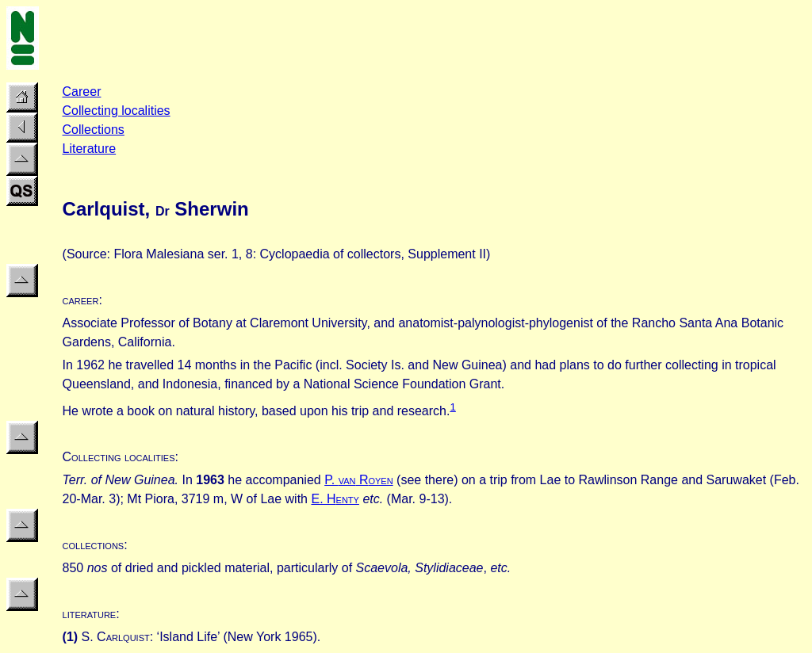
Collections (94, 130)
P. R (359, 480)
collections (94, 545)
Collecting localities (117, 111)
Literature (90, 149)
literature (90, 614)
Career (82, 92)
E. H (335, 499)
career (81, 300)
